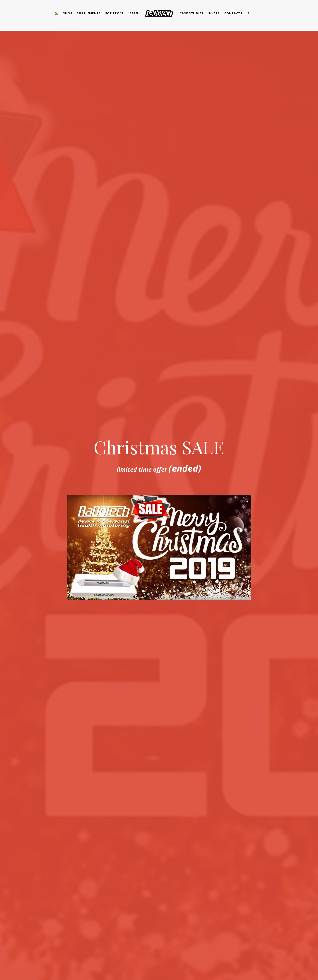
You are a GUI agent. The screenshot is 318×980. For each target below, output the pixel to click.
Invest (214, 13)
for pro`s (114, 13)
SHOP (68, 13)
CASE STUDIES (191, 13)
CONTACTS (234, 13)
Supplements (89, 13)
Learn (133, 13)
